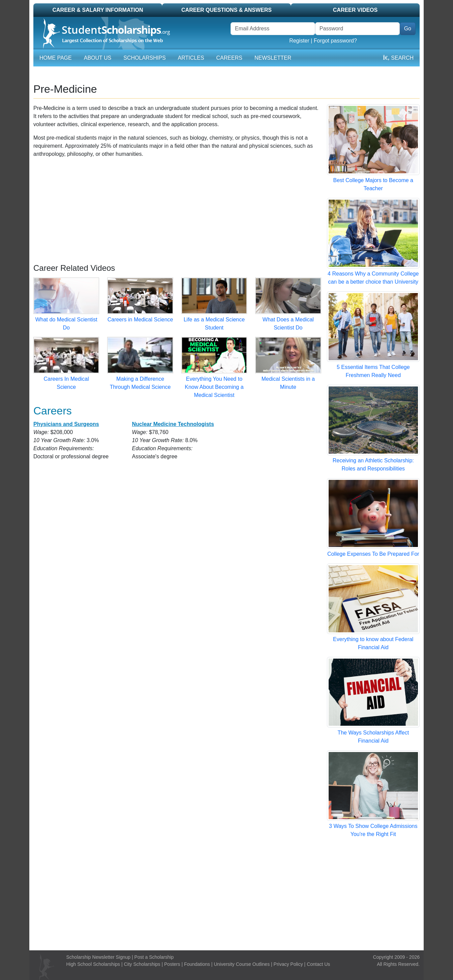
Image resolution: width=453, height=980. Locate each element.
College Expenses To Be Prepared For (373, 554)
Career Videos (355, 10)
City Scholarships (142, 964)
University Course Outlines (242, 964)
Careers (229, 58)
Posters (172, 964)
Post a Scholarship (154, 957)
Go (408, 28)
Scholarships (144, 58)
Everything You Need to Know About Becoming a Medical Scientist (214, 387)
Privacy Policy (288, 964)
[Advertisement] (177, 211)
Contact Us (318, 964)
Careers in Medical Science (140, 320)
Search (398, 58)
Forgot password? (335, 41)
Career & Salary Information (98, 10)
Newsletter (273, 58)
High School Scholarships (93, 964)
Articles (191, 58)
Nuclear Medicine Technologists (173, 424)
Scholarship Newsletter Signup (99, 957)
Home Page (56, 58)
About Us (98, 58)
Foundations (197, 964)
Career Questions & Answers (227, 10)
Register (299, 41)
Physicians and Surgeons (66, 424)
